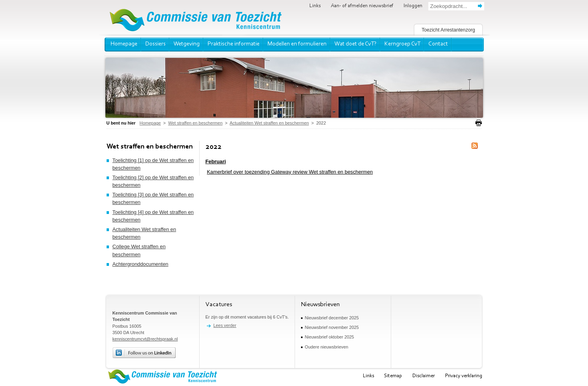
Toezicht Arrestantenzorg (448, 30)
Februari (216, 161)
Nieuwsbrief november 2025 (332, 327)
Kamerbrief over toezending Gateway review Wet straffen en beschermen (290, 172)
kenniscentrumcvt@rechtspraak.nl (145, 339)
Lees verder (225, 325)
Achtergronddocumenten (141, 264)
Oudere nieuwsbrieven (327, 347)
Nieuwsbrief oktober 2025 (330, 337)
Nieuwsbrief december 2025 (332, 318)
